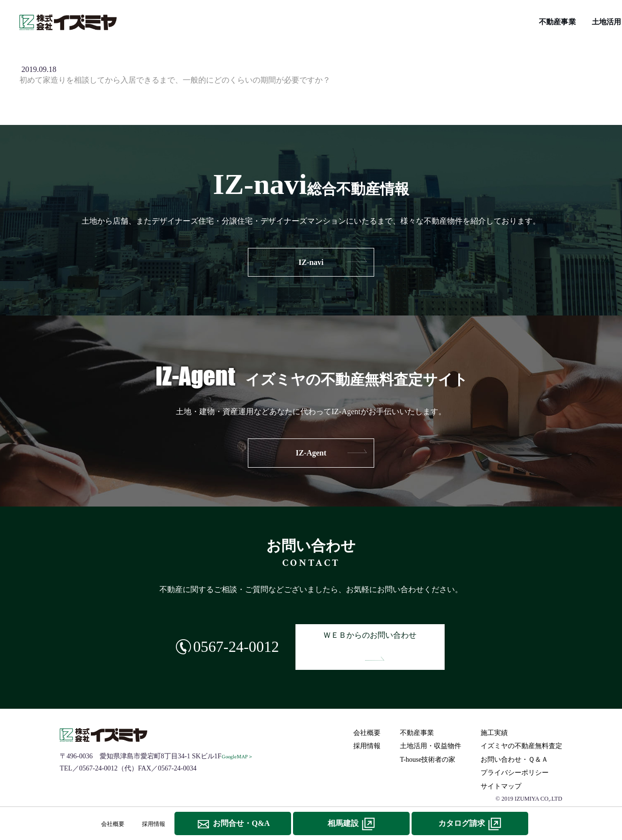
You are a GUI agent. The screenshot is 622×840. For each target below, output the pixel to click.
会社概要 (369, 716)
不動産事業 (159, 20)
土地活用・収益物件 (432, 730)
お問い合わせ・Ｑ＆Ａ (516, 743)
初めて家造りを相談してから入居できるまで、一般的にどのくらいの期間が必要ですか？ (175, 80)
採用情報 (369, 730)
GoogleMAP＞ (239, 740)
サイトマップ (503, 770)
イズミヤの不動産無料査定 (554, 20)
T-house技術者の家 (420, 20)
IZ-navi (311, 262)
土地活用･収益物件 (220, 20)
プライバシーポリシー (517, 757)
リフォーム (480, 20)
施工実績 (277, 20)
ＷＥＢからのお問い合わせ (382, 639)
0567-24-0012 (220, 639)
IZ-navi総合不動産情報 (340, 20)
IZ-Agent (311, 453)
